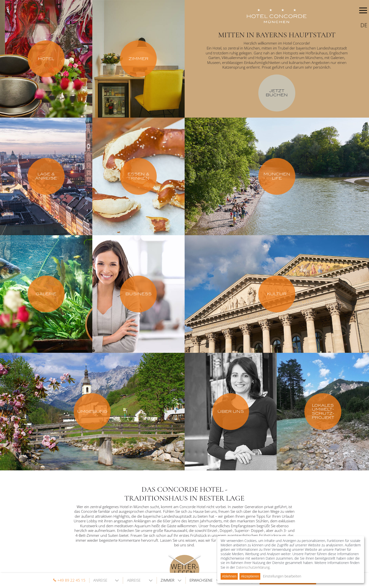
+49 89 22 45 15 (71, 580)
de (364, 25)
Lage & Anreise (46, 176)
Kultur (277, 294)
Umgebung (92, 411)
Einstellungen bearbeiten (282, 576)
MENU (363, 11)
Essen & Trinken (138, 176)
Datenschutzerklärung (253, 567)
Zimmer (138, 59)
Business (138, 294)
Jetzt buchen (277, 93)
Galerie (46, 294)
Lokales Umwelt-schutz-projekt (323, 411)
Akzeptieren (250, 576)
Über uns (231, 411)
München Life (277, 176)
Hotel (46, 59)
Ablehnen (229, 576)
